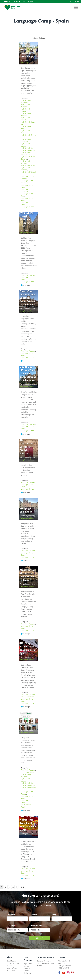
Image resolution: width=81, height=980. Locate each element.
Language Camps (27, 207)
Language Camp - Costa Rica (27, 182)
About (10, 957)
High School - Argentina (26, 101)
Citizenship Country (37, 926)
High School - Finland (26, 132)
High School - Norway (26, 162)
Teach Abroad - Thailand (27, 806)
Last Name (33, 914)
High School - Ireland (26, 145)
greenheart (6, 2)
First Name (11, 914)
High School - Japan (28, 150)
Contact (61, 957)
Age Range (11, 926)
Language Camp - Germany (27, 191)
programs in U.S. (17, 2)
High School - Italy (28, 148)
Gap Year (27, 968)
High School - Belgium (26, 114)
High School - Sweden (26, 169)
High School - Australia (26, 106)
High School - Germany (26, 140)
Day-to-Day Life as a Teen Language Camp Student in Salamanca (28, 298)
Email (54, 914)
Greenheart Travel (28, 697)
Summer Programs (46, 957)
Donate (77, 2)
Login (71, 2)
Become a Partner (14, 963)
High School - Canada (26, 119)
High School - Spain (28, 165)
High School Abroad (28, 172)
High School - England (26, 127)
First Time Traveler (28, 275)
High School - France (29, 135)
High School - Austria (26, 110)
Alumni (10, 966)
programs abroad (28, 2)
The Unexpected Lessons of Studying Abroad (27, 447)
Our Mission (12, 961)
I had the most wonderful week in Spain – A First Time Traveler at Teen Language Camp (28, 820)
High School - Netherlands (26, 154)
